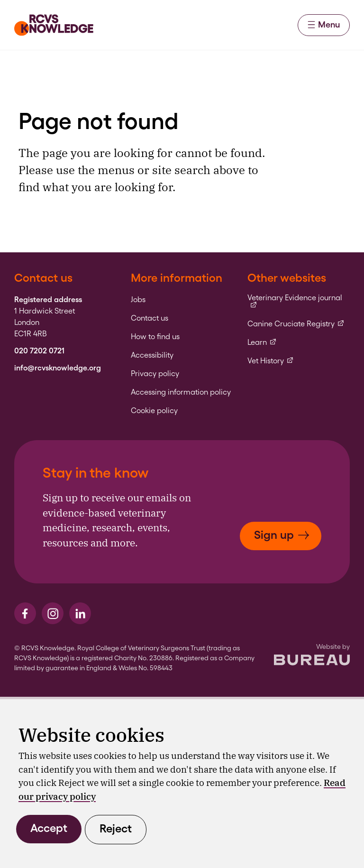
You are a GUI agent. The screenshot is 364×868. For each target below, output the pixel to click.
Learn (262, 342)
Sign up (282, 535)
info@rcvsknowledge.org (58, 368)
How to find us (155, 337)
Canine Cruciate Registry (296, 324)
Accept (49, 828)
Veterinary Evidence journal (299, 301)
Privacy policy (155, 374)
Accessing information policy (181, 392)
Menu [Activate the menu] (324, 24)
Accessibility (152, 355)
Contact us (150, 318)
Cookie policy (154, 411)
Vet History (271, 361)
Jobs (138, 300)
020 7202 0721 (39, 351)
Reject (116, 828)
